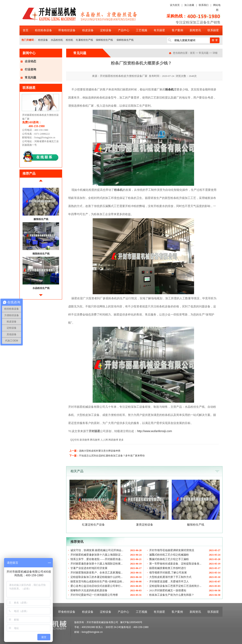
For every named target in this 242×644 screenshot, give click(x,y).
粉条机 (170, 89)
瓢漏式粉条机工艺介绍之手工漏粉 (169, 559)
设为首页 (175, 5)
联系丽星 (213, 30)
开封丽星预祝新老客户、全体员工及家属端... (97, 573)
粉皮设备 (88, 30)
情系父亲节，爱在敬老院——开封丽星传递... (97, 559)
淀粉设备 (106, 30)
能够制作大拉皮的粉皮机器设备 (89, 590)
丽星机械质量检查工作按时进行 (168, 568)
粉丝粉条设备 (43, 30)
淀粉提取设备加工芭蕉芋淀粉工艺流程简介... (175, 586)
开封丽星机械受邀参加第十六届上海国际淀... (97, 555)
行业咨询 (30, 69)
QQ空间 (75, 440)
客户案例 (177, 30)
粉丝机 (69, 40)
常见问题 (30, 78)
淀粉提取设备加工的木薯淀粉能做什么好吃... (97, 577)
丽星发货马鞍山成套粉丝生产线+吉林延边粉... (97, 581)
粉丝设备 (43, 40)
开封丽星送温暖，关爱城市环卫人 (169, 581)
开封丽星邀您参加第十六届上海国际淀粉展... (97, 564)
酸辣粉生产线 (41, 219)
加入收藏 (189, 5)
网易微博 (113, 440)
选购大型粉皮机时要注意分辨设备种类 (100, 451)
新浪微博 (84, 440)
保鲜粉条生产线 (125, 40)
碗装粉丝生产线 (41, 254)
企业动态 (30, 61)
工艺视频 (142, 30)
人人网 (104, 440)
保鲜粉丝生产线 (104, 40)
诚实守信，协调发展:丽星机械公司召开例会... (97, 550)
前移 (41, 182)
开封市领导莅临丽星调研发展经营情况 (172, 550)
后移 (41, 297)
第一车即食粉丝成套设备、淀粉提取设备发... (175, 564)
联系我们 (204, 5)
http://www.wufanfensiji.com (154, 431)
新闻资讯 (195, 30)
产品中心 (124, 30)
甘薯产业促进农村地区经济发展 (89, 568)
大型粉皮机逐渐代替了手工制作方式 (170, 577)
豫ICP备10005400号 (131, 622)
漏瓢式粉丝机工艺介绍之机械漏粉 (169, 555)
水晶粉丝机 (57, 40)
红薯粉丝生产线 (84, 40)
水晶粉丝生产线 (41, 288)
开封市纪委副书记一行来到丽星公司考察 (94, 595)
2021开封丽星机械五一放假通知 (168, 590)
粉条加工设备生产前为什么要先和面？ (172, 595)
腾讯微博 (95, 440)
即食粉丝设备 (67, 30)
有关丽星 (159, 30)
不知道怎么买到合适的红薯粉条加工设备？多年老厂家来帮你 (112, 456)
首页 (26, 30)
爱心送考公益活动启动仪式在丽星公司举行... (97, 586)
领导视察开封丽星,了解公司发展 (168, 573)
